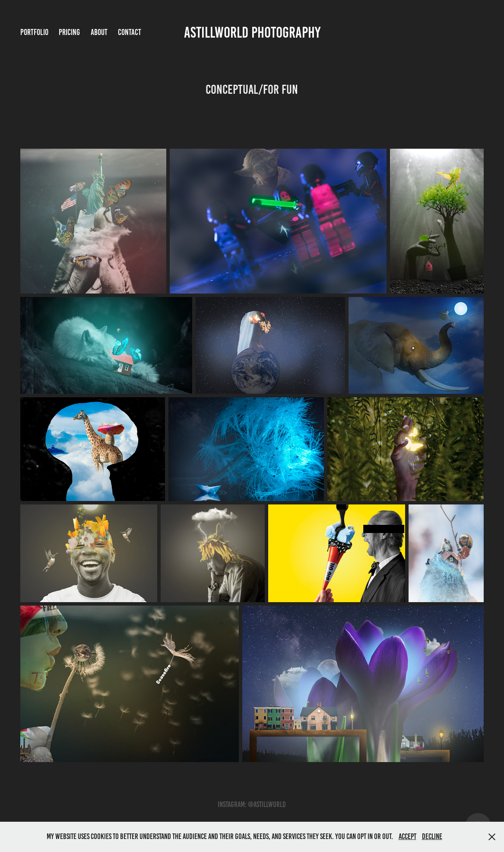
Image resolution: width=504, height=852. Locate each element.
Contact (130, 32)
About (99, 32)
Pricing (69, 32)
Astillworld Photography (252, 32)
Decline (432, 836)
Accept (407, 836)
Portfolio (34, 32)
